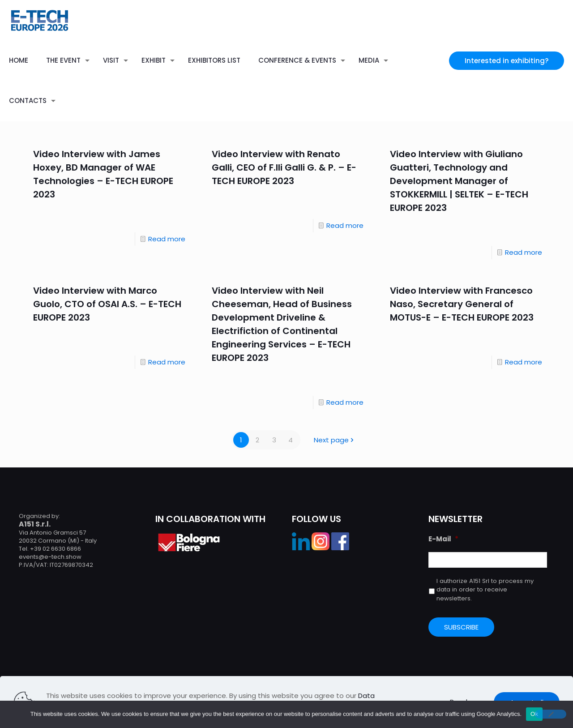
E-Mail (443, 539)
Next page (335, 440)
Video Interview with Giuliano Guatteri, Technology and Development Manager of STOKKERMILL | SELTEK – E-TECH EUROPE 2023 (459, 181)
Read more (167, 239)
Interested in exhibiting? (507, 61)
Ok (534, 714)
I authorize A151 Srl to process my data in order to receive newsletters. (485, 590)
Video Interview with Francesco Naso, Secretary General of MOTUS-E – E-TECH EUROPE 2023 (462, 304)
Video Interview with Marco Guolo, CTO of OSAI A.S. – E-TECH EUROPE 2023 (107, 304)
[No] (551, 714)
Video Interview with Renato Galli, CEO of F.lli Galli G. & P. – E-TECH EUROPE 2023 (284, 167)
